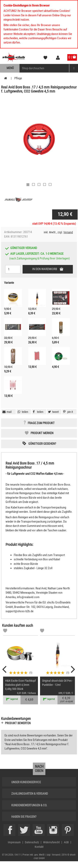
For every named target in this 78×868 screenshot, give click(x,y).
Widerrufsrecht (51, 842)
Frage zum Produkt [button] (41, 423)
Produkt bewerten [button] (18, 723)
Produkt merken (42, 433)
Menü (10, 68)
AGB (66, 842)
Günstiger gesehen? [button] (42, 444)
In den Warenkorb (45, 269)
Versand (68, 232)
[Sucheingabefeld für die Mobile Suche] (44, 68)
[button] (68, 412)
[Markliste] (5, 631)
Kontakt (39, 847)
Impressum (14, 842)
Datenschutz (32, 842)
